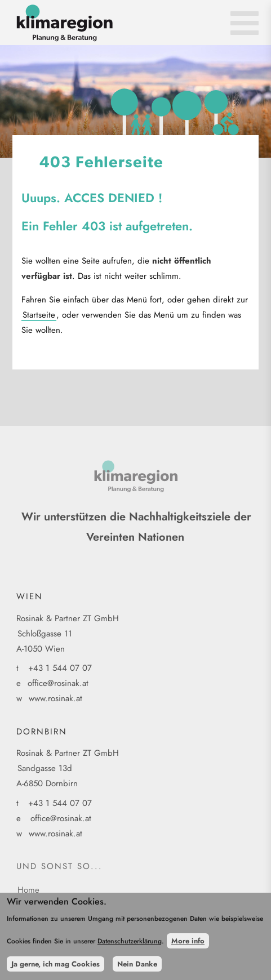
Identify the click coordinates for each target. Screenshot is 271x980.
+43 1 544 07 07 (60, 668)
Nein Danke (137, 969)
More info (188, 946)
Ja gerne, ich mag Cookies (55, 969)
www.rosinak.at (55, 698)
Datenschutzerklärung (130, 947)
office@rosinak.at (58, 683)
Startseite (39, 315)
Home (28, 890)
